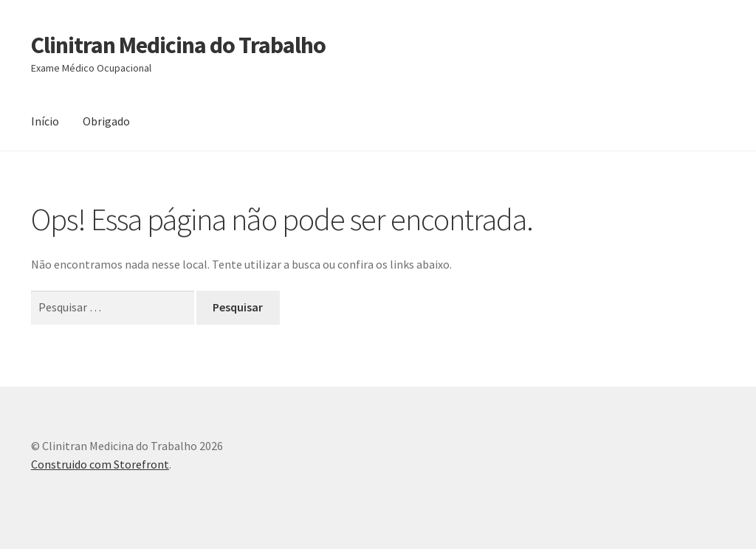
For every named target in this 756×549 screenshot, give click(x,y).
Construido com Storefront (100, 464)
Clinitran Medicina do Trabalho (178, 45)
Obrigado (106, 121)
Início (45, 121)
